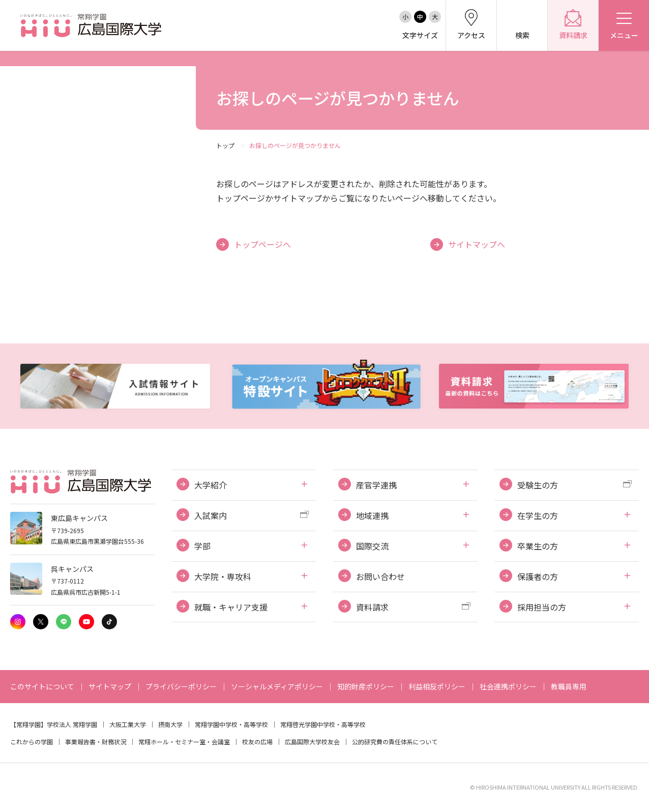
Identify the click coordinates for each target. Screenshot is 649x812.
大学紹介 (211, 485)
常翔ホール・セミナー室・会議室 (184, 742)
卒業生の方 (538, 546)
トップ (225, 145)
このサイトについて (42, 686)
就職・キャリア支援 (231, 607)
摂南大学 (170, 724)
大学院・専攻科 (223, 576)
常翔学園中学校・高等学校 (231, 724)
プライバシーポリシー (181, 686)
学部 (202, 546)
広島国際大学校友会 (312, 742)
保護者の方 (538, 576)
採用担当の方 (542, 607)
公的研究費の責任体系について (395, 742)
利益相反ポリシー (437, 686)
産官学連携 (376, 485)
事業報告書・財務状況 (96, 742)
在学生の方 (538, 515)
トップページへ (262, 244)
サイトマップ (110, 686)
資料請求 (372, 607)
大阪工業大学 (128, 724)
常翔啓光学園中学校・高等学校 (323, 724)
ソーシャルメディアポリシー (277, 686)
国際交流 (372, 546)
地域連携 (372, 515)
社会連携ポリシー (508, 686)
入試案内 (211, 515)
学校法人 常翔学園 (72, 724)
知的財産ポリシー (366, 686)
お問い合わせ (380, 576)
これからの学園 (32, 742)
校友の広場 (257, 742)
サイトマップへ (477, 244)
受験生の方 (538, 485)
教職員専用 (569, 686)
